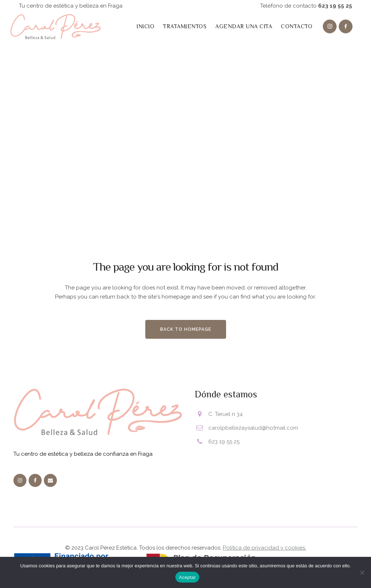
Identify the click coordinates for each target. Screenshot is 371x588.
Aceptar (187, 577)
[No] (362, 572)
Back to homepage (186, 329)
